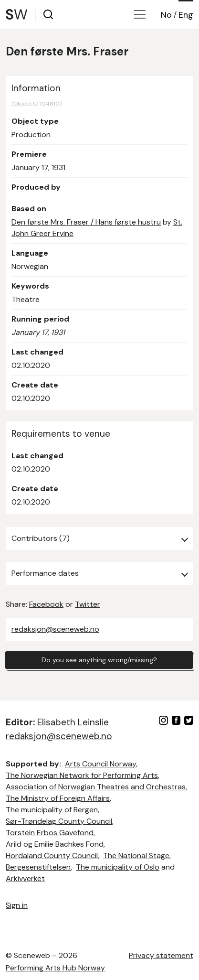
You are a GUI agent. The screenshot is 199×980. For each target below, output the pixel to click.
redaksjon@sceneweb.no (55, 629)
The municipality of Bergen (52, 810)
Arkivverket (25, 878)
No (166, 15)
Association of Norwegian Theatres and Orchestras (96, 787)
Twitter (88, 604)
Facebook (46, 604)
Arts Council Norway (100, 764)
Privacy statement (161, 955)
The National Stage (136, 856)
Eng (186, 15)
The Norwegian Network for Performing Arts (82, 775)
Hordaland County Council (52, 856)
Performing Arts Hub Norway (55, 968)
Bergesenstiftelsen (38, 867)
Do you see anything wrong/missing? (99, 660)
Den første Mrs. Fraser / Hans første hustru (86, 222)
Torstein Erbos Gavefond (50, 833)
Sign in (17, 905)
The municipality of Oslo (118, 867)
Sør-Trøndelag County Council (59, 821)
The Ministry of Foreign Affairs (58, 798)
